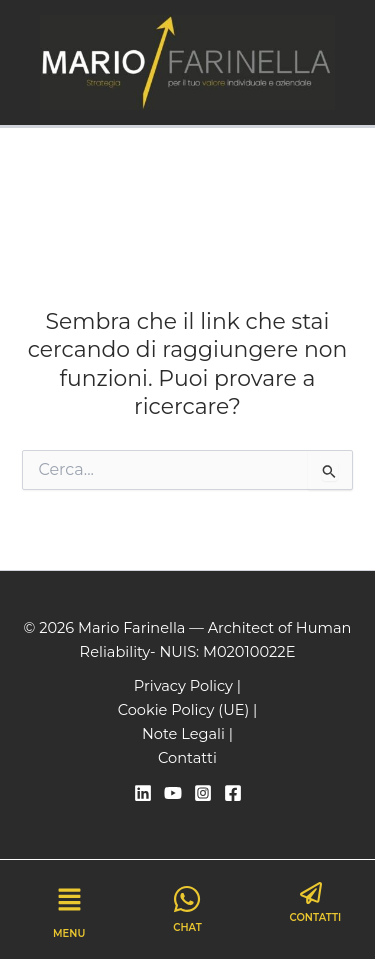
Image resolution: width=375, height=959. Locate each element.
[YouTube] (173, 793)
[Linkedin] (143, 793)
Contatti (187, 758)
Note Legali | (187, 734)
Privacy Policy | (187, 686)
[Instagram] (203, 793)
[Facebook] (233, 793)
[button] (69, 902)
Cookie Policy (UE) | (188, 710)
